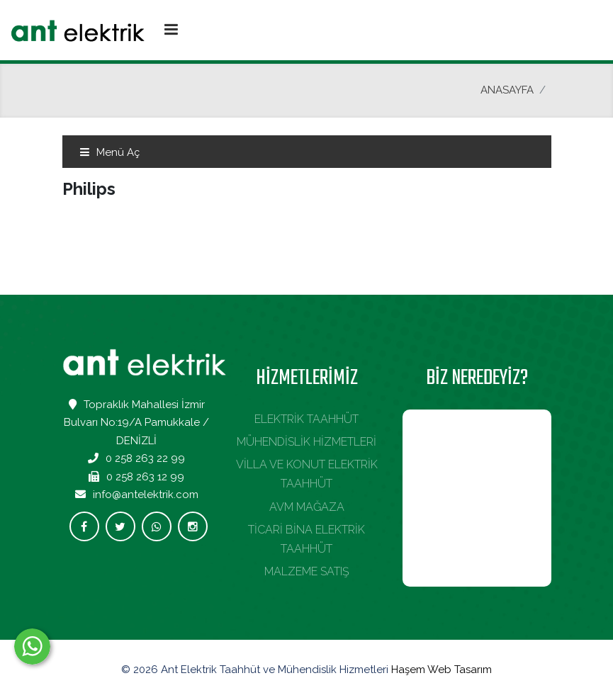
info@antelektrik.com (146, 495)
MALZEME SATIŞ (307, 571)
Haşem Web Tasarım (442, 670)
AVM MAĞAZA (307, 507)
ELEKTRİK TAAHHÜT (306, 419)
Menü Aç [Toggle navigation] (109, 152)
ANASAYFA (507, 90)
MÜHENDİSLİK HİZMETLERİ (306, 442)
